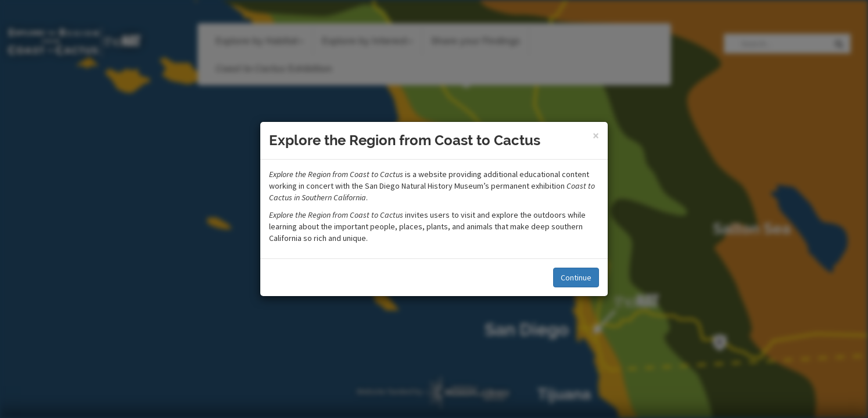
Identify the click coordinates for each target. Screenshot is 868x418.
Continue (576, 278)
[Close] (596, 136)
